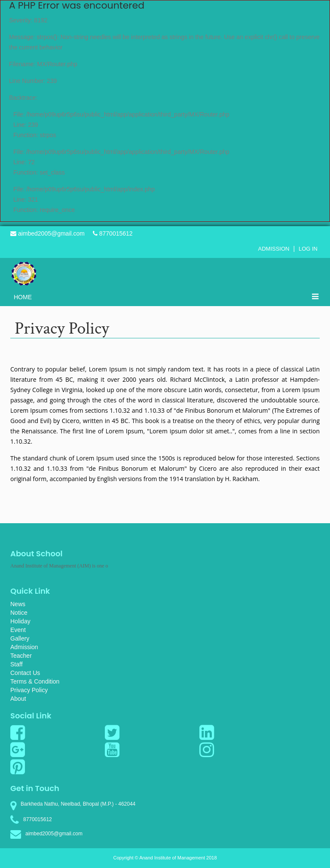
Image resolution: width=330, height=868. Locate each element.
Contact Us (25, 673)
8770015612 (113, 233)
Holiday (20, 621)
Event (18, 630)
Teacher (21, 656)
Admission (274, 249)
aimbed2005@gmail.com (47, 233)
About (18, 699)
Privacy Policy (29, 690)
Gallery (20, 638)
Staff (17, 664)
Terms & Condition (35, 681)
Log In (308, 249)
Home (23, 297)
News (18, 604)
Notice (19, 613)
